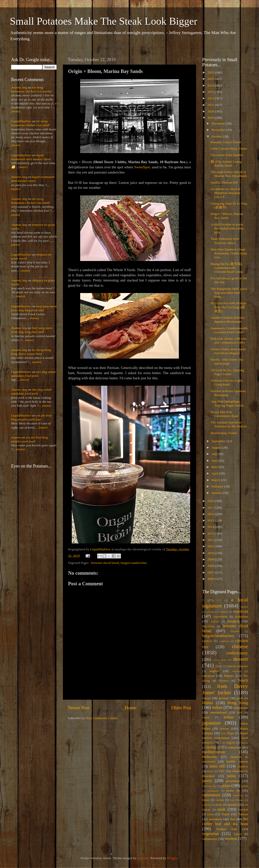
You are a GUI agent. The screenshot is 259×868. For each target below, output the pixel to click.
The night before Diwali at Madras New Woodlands (229, 174)
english (214, 671)
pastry (207, 781)
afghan (244, 607)
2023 (211, 92)
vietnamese (210, 839)
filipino (229, 676)
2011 (211, 546)
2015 (211, 520)
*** (219, 600)
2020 (211, 111)
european (208, 676)
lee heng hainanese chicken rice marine (31, 89)
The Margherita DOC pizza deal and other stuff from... (229, 293)
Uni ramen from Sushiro (227, 155)
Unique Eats (227, 829)
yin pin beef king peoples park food (31, 417)
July (215, 454)
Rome (206, 800)
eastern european (238, 666)
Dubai (219, 666)
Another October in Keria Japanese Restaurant (228, 320)
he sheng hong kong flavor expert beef (31, 352)
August (217, 447)
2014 (211, 527)
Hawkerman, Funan (224, 433)
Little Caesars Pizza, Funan (229, 148)
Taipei (226, 814)
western (231, 839)
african (210, 612)
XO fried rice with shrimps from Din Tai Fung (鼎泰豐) (229, 307)
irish (240, 712)
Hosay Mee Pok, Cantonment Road (225, 414)
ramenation (211, 795)
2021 (211, 105)
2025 (211, 79)
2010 (211, 553)
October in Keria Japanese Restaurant (228, 393)
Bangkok (233, 621)
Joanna (16, 437)
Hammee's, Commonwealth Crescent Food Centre (229, 330)
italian (229, 717)
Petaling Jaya (209, 786)
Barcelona (208, 626)
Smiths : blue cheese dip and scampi (227, 361)
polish (245, 786)
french (243, 680)
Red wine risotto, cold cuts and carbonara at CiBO (228, 340)
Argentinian (220, 617)
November (219, 130)
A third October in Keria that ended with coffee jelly (227, 228)
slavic (219, 805)
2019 (211, 118)
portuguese (213, 791)
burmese (207, 641)
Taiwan (243, 814)
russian (220, 800)
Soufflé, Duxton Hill (224, 182)
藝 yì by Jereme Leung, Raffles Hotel (226, 164)
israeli (206, 717)
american (241, 611)
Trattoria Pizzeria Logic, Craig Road (227, 382)
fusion (206, 698)
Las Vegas (228, 733)
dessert (240, 659)
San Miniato (237, 800)
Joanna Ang (19, 87)
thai (233, 819)
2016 (211, 514)
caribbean (224, 641)
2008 (211, 566)
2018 (211, 501)
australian (241, 616)
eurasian (237, 671)
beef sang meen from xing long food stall (34, 308)
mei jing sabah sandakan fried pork (33, 374)
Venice (238, 834)
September (219, 441)
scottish (206, 805)
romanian (238, 795)
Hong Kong (238, 703)
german (223, 698)
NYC (222, 771)
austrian (215, 621)
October (217, 136)
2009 (211, 559)
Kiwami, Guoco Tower (226, 142)
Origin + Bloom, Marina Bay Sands (227, 216)
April (215, 473)
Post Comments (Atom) (102, 718)
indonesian (241, 708)
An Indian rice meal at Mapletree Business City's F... (226, 193)
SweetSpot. (142, 167)
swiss (210, 814)
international (219, 712)
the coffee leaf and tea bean (225, 821)
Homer (208, 703)
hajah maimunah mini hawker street (31, 157)
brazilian (235, 631)
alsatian (224, 612)
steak (221, 809)
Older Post (181, 708)
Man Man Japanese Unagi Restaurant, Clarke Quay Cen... (229, 253)
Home (130, 708)
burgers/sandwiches (134, 563)
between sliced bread (105, 563)
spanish (232, 805)
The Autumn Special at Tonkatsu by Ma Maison (229, 424)
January (217, 493)
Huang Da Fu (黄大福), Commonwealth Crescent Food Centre (227, 268)
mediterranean (214, 752)
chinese (240, 646)
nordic (210, 771)
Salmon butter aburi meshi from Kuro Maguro (228, 351)
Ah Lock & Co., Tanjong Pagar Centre (227, 372)
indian (217, 708)
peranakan (233, 781)
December (219, 123)
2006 (211, 579)
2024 (211, 85)
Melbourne (210, 757)
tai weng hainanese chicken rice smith (30, 123)
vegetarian (211, 834)
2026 (211, 72)
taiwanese (215, 819)
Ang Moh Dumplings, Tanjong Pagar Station (227, 403)
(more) (16, 111)
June (215, 460)
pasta (231, 776)
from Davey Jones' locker (225, 689)
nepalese (243, 766)
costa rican (220, 660)
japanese (211, 723)
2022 (211, 98)
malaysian (234, 747)
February (218, 486)
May (215, 467)
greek (240, 698)
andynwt (143, 858)
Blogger (172, 858)
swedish (243, 810)
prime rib (233, 790)
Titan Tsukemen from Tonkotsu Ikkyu (225, 241)
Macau (244, 743)
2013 (211, 533)
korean (224, 728)
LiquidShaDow (21, 121)
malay (211, 747)
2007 (211, 572)
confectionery (237, 653)
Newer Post (79, 708)
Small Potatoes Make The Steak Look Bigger (104, 21)
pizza (226, 786)
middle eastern (237, 761)
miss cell (217, 766)
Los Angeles (228, 743)
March (216, 480)
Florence (224, 681)
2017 (211, 508)
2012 (211, 540)
